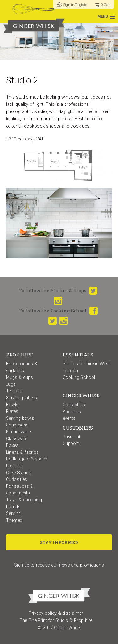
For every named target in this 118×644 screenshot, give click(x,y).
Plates (12, 411)
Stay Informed (59, 542)
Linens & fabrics (22, 452)
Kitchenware (18, 432)
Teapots (14, 391)
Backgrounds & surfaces (22, 367)
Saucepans (17, 425)
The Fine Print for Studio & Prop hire (56, 621)
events (69, 418)
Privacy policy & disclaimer (56, 613)
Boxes (12, 445)
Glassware (17, 439)
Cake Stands (19, 473)
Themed (14, 520)
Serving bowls (20, 418)
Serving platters (21, 398)
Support (71, 444)
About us (72, 412)
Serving (13, 513)
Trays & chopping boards (24, 503)
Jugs (11, 384)
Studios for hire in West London (86, 367)
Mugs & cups (20, 377)
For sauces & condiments (20, 490)
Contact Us (74, 405)
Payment (71, 437)
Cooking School (79, 377)
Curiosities (17, 479)
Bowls (12, 405)
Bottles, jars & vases (27, 459)
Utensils (14, 466)
